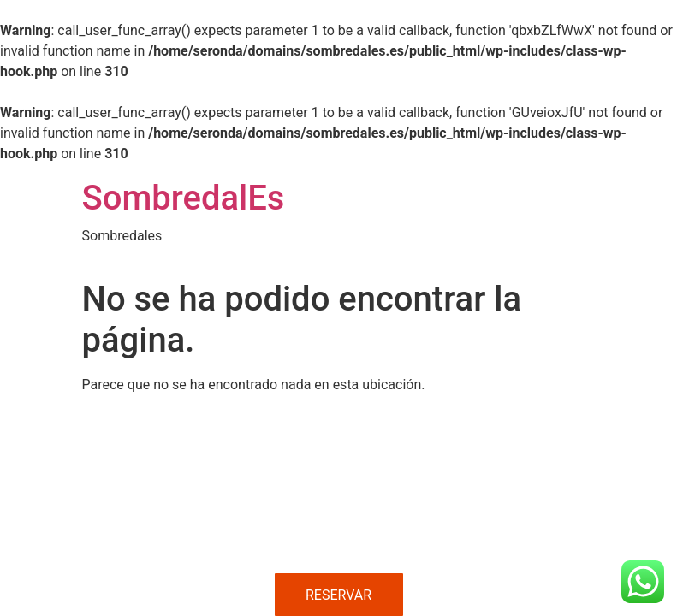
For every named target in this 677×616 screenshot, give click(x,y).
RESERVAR (338, 595)
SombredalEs (184, 198)
